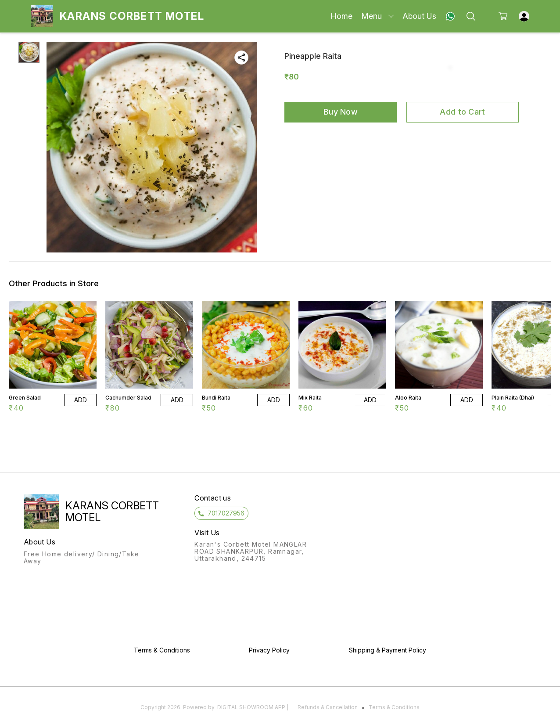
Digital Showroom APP (251, 707)
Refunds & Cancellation (328, 707)
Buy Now (341, 112)
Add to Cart (462, 112)
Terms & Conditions (394, 707)
